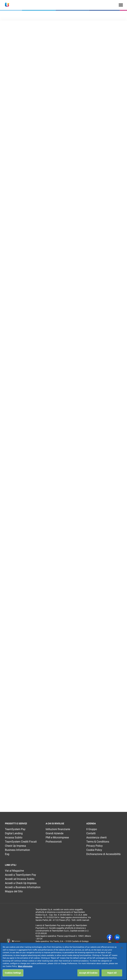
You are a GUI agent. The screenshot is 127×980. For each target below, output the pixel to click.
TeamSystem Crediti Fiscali (21, 842)
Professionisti (54, 842)
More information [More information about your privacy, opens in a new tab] (25, 966)
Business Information (17, 850)
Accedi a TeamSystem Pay (21, 875)
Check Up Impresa (15, 846)
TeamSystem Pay (15, 829)
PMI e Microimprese (57, 838)
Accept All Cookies (88, 973)
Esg (7, 854)
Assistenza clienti (96, 838)
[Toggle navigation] (121, 5)
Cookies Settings (13, 973)
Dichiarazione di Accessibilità (103, 854)
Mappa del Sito (14, 891)
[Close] (122, 948)
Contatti (91, 833)
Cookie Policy (94, 850)
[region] (63, 961)
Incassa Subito (14, 838)
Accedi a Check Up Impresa (21, 883)
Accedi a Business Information (23, 887)
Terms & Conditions (98, 842)
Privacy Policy (95, 846)
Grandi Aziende (54, 833)
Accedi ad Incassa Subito (20, 879)
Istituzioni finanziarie (58, 829)
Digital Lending (14, 833)
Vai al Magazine (14, 871)
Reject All (112, 973)
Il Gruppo (92, 829)
